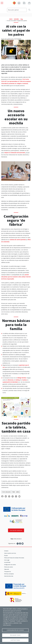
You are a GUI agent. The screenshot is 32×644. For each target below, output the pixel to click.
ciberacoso (10, 380)
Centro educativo (6, 492)
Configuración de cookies (10, 565)
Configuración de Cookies (15, 630)
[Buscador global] (17, 10)
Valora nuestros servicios (10, 553)
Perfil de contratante (9, 574)
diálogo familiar (22, 378)
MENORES (16, 19)
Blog (22, 19)
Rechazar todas (15, 635)
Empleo (6, 555)
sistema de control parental (18, 240)
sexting (17, 380)
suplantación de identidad (10, 382)
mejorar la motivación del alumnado (15, 153)
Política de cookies (8, 567)
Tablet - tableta (16, 492)
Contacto (6, 551)
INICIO (11, 19)
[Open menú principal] (2, 3)
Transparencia (7, 572)
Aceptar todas (15, 640)
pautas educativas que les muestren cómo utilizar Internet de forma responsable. (16, 277)
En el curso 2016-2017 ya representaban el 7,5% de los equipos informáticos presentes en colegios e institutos (16, 81)
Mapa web (7, 569)
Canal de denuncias (9, 576)
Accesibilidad (7, 562)
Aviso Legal (7, 560)
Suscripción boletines (16, 530)
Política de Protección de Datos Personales (14, 558)
